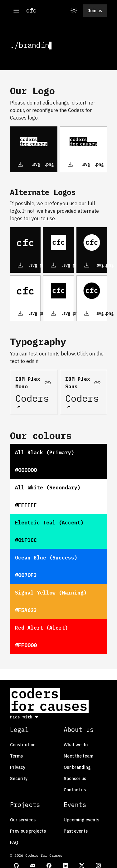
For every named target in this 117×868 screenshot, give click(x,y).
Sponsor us (75, 779)
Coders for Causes (34, 400)
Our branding (77, 767)
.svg (36, 164)
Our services (23, 820)
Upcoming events (81, 820)
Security (19, 779)
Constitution (23, 745)
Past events (76, 831)
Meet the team (78, 756)
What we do (76, 745)
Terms (16, 756)
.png (49, 164)
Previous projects (28, 831)
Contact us (75, 790)
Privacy (18, 767)
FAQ (14, 842)
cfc (31, 10)
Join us (95, 11)
